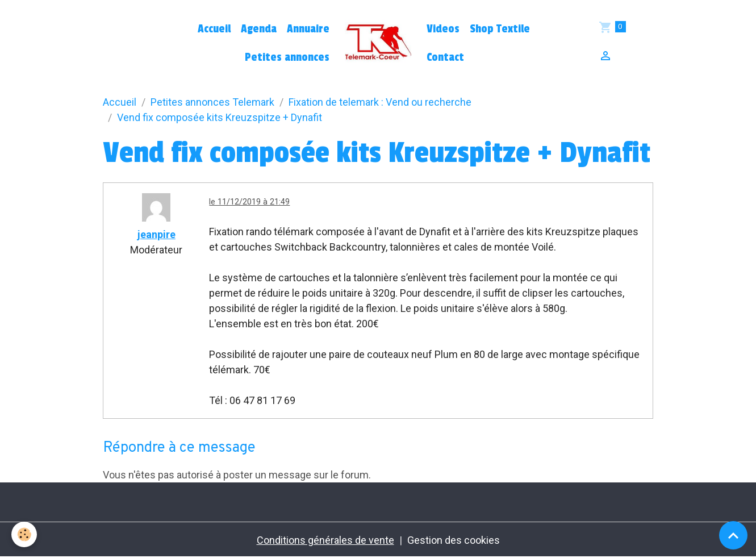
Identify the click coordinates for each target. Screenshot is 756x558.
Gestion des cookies (454, 540)
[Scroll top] (733, 535)
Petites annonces (287, 57)
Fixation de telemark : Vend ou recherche (380, 102)
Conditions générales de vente (325, 540)
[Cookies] (24, 534)
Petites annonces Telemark (212, 102)
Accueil (214, 29)
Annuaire (308, 29)
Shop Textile (500, 29)
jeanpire (156, 234)
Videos (443, 29)
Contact (445, 57)
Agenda (259, 29)
